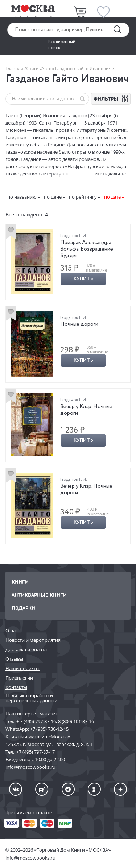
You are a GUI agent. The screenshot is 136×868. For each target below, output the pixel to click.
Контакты (16, 687)
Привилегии (19, 678)
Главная (15, 68)
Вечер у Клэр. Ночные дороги (86, 410)
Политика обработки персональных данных (31, 698)
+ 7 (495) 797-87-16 (36, 721)
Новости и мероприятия (33, 640)
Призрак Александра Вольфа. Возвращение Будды (87, 249)
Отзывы (14, 659)
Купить (83, 279)
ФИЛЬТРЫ (112, 99)
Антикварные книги (39, 595)
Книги (33, 68)
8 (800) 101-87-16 (76, 721)
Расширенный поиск (62, 45)
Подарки (23, 608)
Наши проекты (22, 668)
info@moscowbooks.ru (30, 858)
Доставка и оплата (26, 649)
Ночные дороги (79, 324)
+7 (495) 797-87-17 (36, 752)
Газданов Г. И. (74, 236)
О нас (12, 630)
